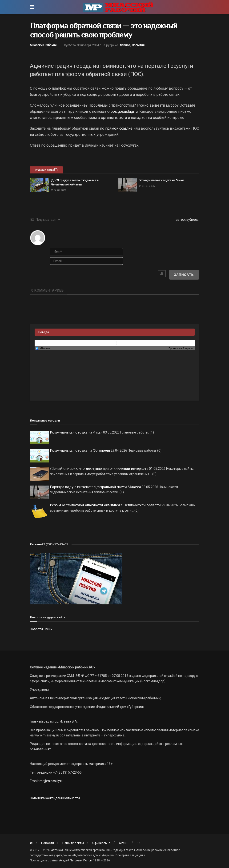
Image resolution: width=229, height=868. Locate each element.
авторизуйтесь (187, 220)
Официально (101, 843)
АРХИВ (124, 843)
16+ (139, 843)
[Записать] (184, 275)
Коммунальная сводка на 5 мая (161, 180)
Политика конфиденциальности (55, 798)
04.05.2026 (59, 190)
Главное (125, 45)
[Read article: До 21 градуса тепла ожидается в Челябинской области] (39, 185)
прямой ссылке (119, 128)
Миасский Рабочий (43, 45)
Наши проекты (73, 843)
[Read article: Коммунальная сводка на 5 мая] (128, 185)
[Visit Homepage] (118, 7)
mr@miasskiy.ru (51, 781)
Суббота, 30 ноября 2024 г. (83, 45)
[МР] (76, 578)
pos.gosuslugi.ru (124, 111)
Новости (48, 843)
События (138, 45)
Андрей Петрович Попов (75, 860)
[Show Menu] (32, 7)
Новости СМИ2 (41, 629)
